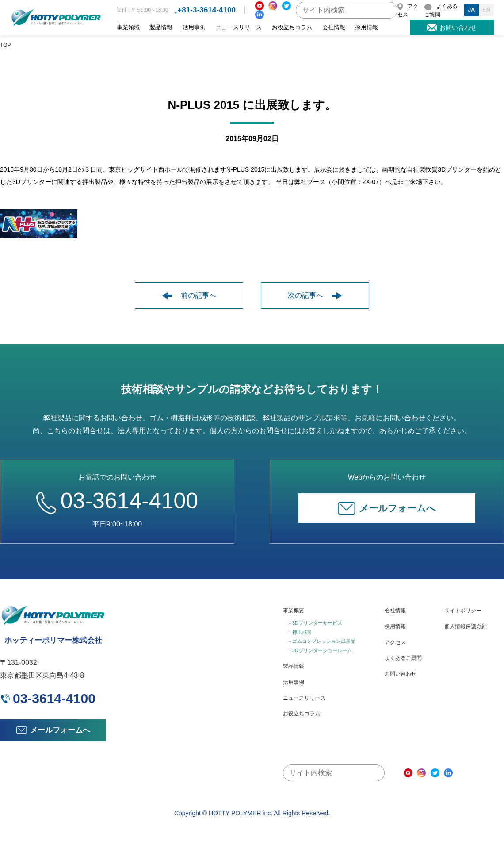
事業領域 (128, 27)
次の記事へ (315, 295)
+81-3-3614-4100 (206, 10)
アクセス (395, 642)
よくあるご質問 (403, 658)
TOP (5, 45)
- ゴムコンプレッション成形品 (322, 641)
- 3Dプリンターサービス (316, 623)
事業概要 (294, 611)
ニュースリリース (239, 27)
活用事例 (194, 27)
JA (472, 10)
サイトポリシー (463, 611)
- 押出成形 (300, 632)
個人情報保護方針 (466, 626)
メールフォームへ (387, 508)
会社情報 (334, 27)
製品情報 (161, 27)
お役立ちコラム (292, 27)
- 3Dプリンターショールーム (321, 650)
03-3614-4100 (117, 501)
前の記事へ (189, 295)
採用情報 (367, 27)
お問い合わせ (401, 674)
